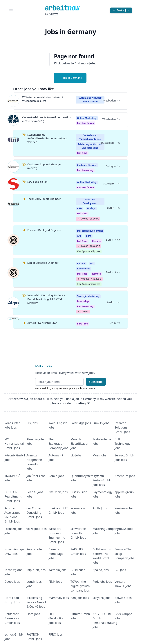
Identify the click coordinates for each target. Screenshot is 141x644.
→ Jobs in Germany (70, 78)
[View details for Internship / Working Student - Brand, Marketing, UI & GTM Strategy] (13, 303)
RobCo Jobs (56, 476)
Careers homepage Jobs (56, 554)
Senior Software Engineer (43, 263)
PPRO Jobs (56, 634)
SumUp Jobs (101, 423)
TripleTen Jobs (36, 570)
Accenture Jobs (125, 476)
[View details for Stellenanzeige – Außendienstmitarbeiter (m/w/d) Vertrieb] (13, 143)
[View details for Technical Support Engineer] (13, 208)
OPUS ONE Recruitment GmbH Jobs (13, 496)
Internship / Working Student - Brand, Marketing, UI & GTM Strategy (46, 299)
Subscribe (96, 382)
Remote (96, 241)
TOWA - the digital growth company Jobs (80, 586)
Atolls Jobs (100, 508)
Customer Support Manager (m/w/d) (45, 166)
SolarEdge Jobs (81, 423)
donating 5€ (81, 403)
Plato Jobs (33, 614)
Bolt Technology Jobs (122, 444)
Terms (92, 388)
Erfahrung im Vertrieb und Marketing (90, 146)
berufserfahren (85, 123)
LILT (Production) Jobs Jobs (57, 618)
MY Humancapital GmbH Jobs (14, 444)
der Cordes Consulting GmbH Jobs (34, 513)
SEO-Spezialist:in (37, 182)
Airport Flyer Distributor (42, 323)
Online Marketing (87, 118)
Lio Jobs (76, 455)
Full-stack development (90, 231)
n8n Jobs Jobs (80, 598)
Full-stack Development (90, 201)
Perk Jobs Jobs (102, 582)
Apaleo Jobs (101, 570)
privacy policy (77, 388)
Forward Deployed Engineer (44, 230)
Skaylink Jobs (101, 598)
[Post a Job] (121, 10)
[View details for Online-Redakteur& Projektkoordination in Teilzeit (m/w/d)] (13, 120)
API (79, 236)
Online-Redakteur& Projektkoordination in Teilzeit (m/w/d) (47, 119)
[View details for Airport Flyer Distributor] (13, 323)
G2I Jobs (120, 570)
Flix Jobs (32, 423)
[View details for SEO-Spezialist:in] (13, 184)
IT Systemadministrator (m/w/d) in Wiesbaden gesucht (43, 99)
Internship (83, 301)
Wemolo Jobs (57, 570)
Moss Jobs (99, 455)
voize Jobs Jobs (37, 529)
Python (81, 263)
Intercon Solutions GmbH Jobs (122, 427)
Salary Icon (79, 219)
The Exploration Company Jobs (58, 444)
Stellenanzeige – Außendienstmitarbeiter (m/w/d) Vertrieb (47, 138)
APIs (79, 208)
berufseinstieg (85, 170)
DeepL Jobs (12, 582)
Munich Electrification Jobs (80, 444)
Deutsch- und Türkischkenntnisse (90, 137)
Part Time (82, 324)
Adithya (53, 14)
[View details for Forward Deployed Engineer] (13, 240)
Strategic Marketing (88, 296)
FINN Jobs (55, 582)
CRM (89, 236)
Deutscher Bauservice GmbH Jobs (12, 618)
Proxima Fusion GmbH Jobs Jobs (102, 480)
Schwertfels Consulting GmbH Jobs (78, 533)
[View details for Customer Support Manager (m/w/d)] (13, 167)
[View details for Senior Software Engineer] (13, 273)
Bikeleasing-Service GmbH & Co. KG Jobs (36, 602)
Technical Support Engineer (44, 199)
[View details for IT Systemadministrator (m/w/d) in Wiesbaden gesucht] (13, 101)
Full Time (82, 153)
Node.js (91, 208)
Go (92, 263)
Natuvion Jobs (58, 492)
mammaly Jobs (59, 598)
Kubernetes (83, 269)
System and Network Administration (90, 100)
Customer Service (87, 165)
